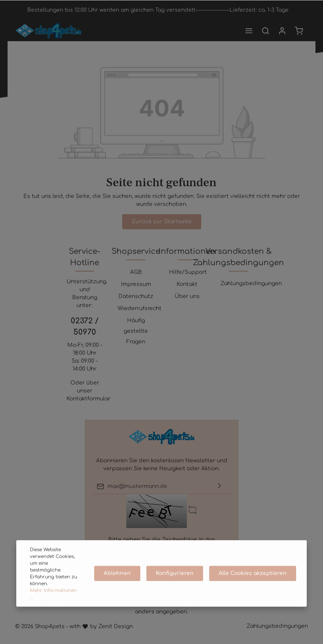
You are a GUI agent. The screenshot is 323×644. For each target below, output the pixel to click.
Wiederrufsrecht (140, 308)
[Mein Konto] (282, 31)
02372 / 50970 (85, 327)
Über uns (187, 296)
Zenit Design (116, 626)
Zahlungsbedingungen (251, 283)
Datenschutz (136, 296)
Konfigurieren (175, 588)
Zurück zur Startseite (162, 222)
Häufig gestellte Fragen (136, 331)
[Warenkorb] (299, 31)
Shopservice (136, 251)
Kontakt (187, 284)
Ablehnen (117, 588)
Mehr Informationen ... (53, 608)
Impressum (136, 284)
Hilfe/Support (188, 272)
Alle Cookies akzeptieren (253, 588)
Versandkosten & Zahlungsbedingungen (238, 257)
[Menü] (249, 31)
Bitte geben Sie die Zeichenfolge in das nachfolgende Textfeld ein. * (162, 544)
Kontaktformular (89, 399)
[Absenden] (219, 486)
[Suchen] (266, 31)
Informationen (187, 251)
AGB (136, 272)
